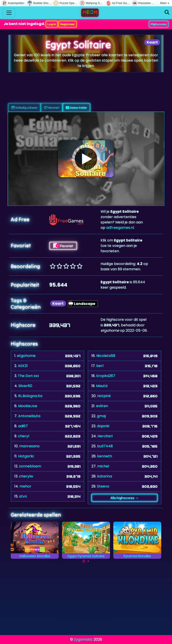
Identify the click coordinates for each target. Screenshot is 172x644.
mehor (25, 486)
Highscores (159, 24)
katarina (105, 476)
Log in (52, 24)
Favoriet (63, 246)
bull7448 (105, 446)
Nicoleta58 (106, 356)
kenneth (105, 456)
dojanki (103, 426)
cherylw (26, 476)
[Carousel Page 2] (88, 561)
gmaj (101, 416)
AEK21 (23, 366)
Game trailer (76, 108)
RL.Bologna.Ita (30, 396)
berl (100, 366)
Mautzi (102, 386)
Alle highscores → (125, 498)
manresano (29, 446)
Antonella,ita (29, 416)
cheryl (24, 436)
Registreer (68, 24)
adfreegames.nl (120, 228)
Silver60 (25, 386)
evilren (102, 406)
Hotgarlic (26, 456)
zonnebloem (30, 466)
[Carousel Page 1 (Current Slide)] (84, 561)
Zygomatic (83, 639)
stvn (23, 496)
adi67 (23, 426)
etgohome (26, 356)
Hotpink (104, 396)
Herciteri (105, 436)
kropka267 (106, 376)
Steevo (103, 486)
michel (103, 466)
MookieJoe (28, 406)
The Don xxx (28, 376)
